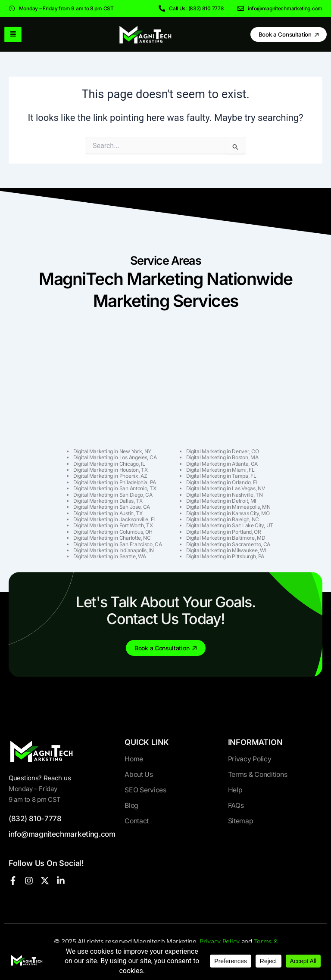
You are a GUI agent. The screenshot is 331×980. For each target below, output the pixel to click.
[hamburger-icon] (13, 34)
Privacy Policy (219, 941)
